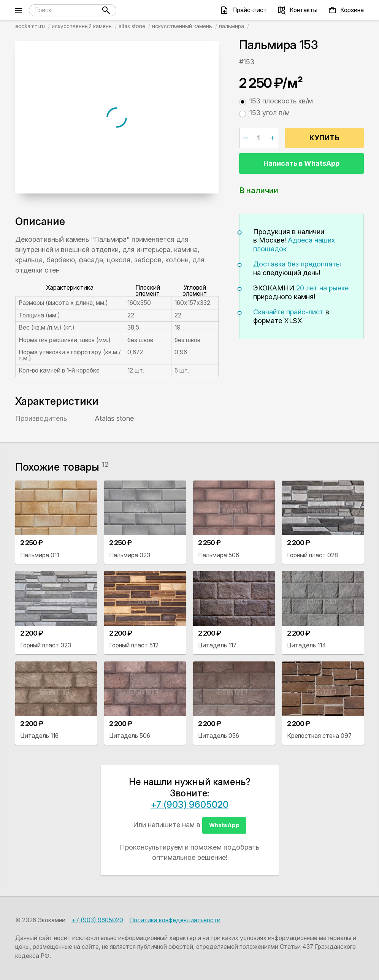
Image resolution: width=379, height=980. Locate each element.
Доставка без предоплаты (297, 264)
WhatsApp (224, 825)
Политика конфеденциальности (175, 920)
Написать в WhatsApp (301, 163)
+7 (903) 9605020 (189, 805)
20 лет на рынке (322, 288)
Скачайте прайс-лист (288, 312)
